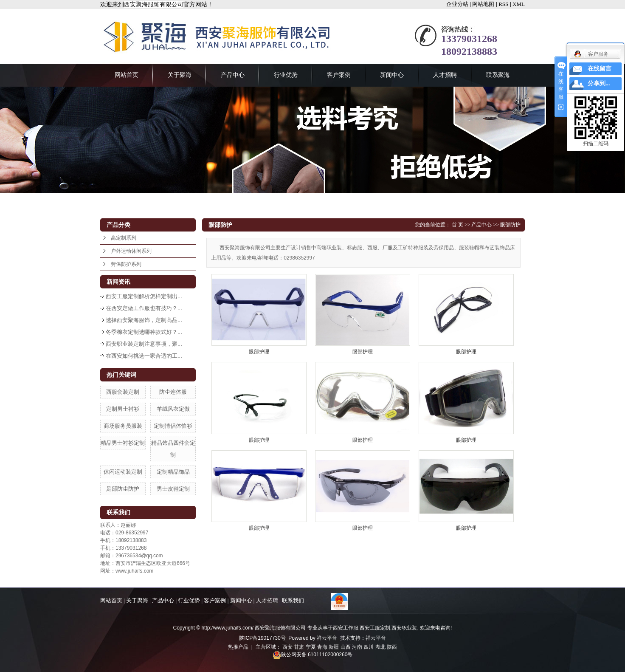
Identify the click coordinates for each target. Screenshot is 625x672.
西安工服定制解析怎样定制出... (144, 296)
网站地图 (483, 4)
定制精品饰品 (173, 472)
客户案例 (339, 75)
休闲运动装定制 (123, 472)
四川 (369, 647)
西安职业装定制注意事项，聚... (144, 344)
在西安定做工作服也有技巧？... (144, 308)
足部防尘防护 (123, 489)
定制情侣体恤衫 (173, 426)
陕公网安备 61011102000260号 (313, 655)
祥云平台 (327, 638)
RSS (503, 4)
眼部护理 (259, 352)
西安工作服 (346, 628)
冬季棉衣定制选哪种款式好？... (144, 332)
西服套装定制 (123, 392)
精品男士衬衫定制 (123, 443)
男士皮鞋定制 (173, 489)
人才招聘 (445, 75)
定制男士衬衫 (123, 409)
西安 (287, 647)
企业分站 (457, 4)
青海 (322, 647)
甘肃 (299, 647)
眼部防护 (510, 225)
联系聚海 (498, 75)
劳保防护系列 (126, 264)
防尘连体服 (173, 392)
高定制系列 (124, 238)
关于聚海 (180, 75)
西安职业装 (404, 628)
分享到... (599, 83)
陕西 (392, 647)
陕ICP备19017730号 (262, 638)
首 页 (457, 225)
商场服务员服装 (123, 426)
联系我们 (293, 600)
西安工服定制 (375, 628)
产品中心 (233, 75)
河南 (357, 647)
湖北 (380, 647)
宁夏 (311, 647)
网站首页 (127, 75)
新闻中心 (392, 75)
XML (519, 4)
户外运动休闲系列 (131, 251)
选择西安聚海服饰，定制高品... (144, 320)
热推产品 (238, 647)
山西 (346, 647)
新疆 (334, 647)
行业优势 (286, 75)
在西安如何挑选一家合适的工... (144, 356)
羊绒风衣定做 (173, 409)
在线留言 (600, 69)
